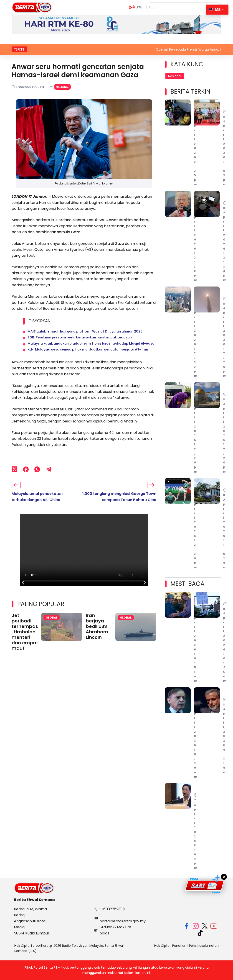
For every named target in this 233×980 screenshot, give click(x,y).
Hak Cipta (162, 946)
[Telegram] (49, 478)
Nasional (62, 87)
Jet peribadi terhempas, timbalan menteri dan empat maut (25, 641)
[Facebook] (26, 478)
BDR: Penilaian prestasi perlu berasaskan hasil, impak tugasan (80, 341)
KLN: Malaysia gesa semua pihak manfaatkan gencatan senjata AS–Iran (88, 357)
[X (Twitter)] (14, 478)
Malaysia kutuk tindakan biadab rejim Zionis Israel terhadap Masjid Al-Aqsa (91, 349)
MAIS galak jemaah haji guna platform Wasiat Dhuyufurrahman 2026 (85, 333)
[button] (23, 592)
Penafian (179, 946)
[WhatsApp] (37, 478)
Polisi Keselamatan (204, 946)
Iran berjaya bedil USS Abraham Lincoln (97, 636)
